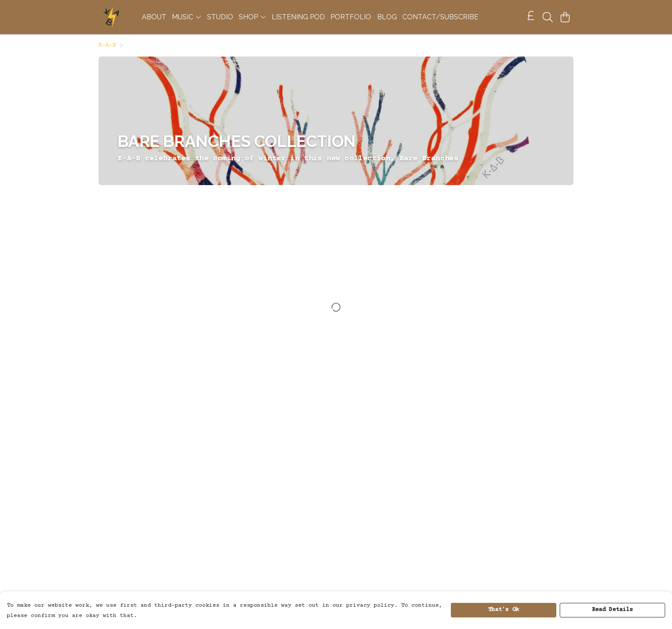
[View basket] (565, 17)
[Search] (548, 17)
